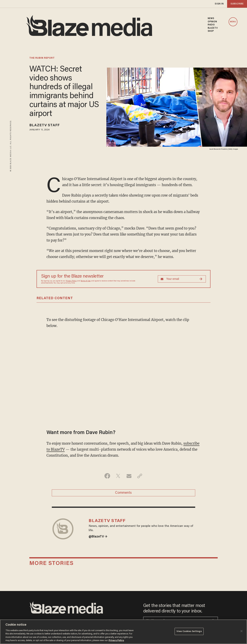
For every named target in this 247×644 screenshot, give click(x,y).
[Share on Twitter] (118, 476)
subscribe (237, 4)
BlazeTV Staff (45, 125)
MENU (233, 22)
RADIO (211, 25)
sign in (219, 4)
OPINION (212, 22)
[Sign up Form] (182, 279)
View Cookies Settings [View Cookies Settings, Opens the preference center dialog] (189, 631)
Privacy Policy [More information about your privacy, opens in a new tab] (116, 640)
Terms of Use (86, 281)
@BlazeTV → (98, 537)
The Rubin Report (42, 58)
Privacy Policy (71, 281)
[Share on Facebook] (107, 476)
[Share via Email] (129, 476)
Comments (123, 493)
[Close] (242, 631)
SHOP (211, 31)
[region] (123, 632)
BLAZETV (213, 28)
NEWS (211, 19)
